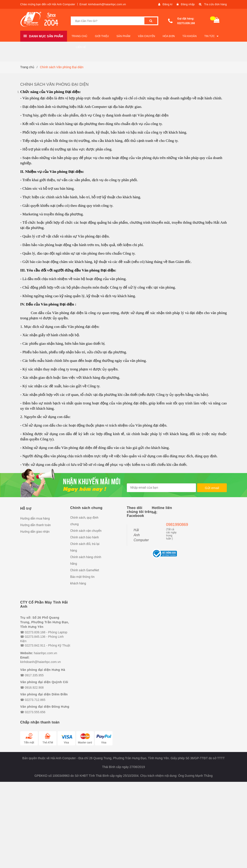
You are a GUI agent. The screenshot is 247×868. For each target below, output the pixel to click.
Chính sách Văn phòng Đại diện (54, 84)
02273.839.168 (186, 23)
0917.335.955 (34, 675)
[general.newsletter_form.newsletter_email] (161, 488)
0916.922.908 (34, 688)
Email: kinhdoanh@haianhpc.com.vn (103, 4)
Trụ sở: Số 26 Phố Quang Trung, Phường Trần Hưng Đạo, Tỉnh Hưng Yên (45, 622)
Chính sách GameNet (85, 570)
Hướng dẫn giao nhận (35, 532)
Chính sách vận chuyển (86, 531)
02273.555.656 (35, 712)
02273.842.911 (35, 645)
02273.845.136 (35, 637)
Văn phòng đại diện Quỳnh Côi (44, 682)
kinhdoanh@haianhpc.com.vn (41, 662)
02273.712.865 (35, 700)
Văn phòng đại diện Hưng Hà (43, 670)
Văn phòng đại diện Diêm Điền (44, 694)
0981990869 (172, 525)
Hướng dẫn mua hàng (35, 518)
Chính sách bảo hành (85, 537)
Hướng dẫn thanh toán (35, 525)
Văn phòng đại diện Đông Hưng (45, 707)
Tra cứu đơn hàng (215, 4)
